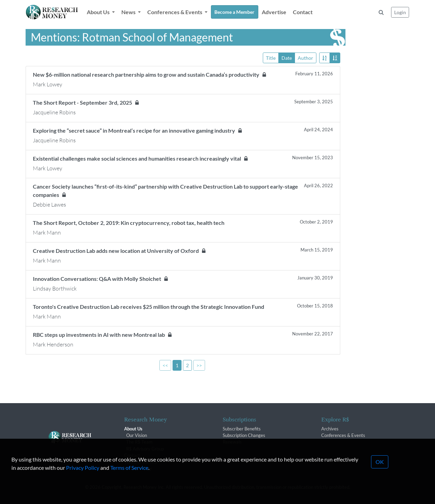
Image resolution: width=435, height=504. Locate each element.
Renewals (232, 442)
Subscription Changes (244, 435)
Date (287, 58)
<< (165, 365)
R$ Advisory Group (145, 449)
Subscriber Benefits (242, 429)
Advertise (274, 12)
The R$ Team (139, 442)
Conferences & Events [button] (175, 12)
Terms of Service (129, 488)
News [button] (129, 12)
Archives (330, 429)
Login (400, 12)
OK (380, 482)
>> (199, 365)
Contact (303, 12)
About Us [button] (99, 12)
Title (271, 58)
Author (306, 58)
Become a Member (234, 12)
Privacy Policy (83, 488)
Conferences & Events (343, 435)
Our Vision (137, 435)
